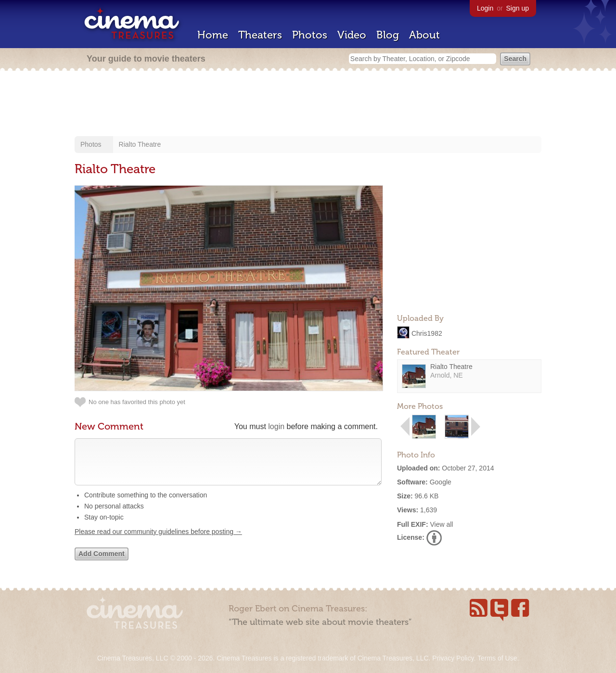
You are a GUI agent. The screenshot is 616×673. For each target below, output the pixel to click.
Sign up (518, 8)
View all (441, 524)
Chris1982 (427, 333)
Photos (310, 35)
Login (485, 8)
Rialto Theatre (140, 144)
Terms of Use (497, 658)
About (424, 35)
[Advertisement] (308, 104)
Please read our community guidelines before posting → (158, 541)
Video (352, 35)
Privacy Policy (453, 658)
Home (213, 35)
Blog (388, 35)
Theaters (260, 35)
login (276, 426)
